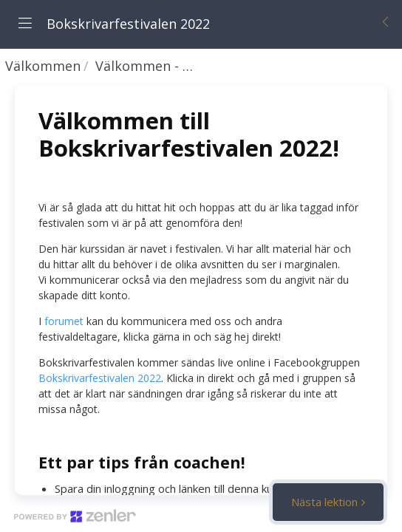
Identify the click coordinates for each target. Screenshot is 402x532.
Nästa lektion (324, 502)
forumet (64, 321)
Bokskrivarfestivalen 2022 (100, 378)
